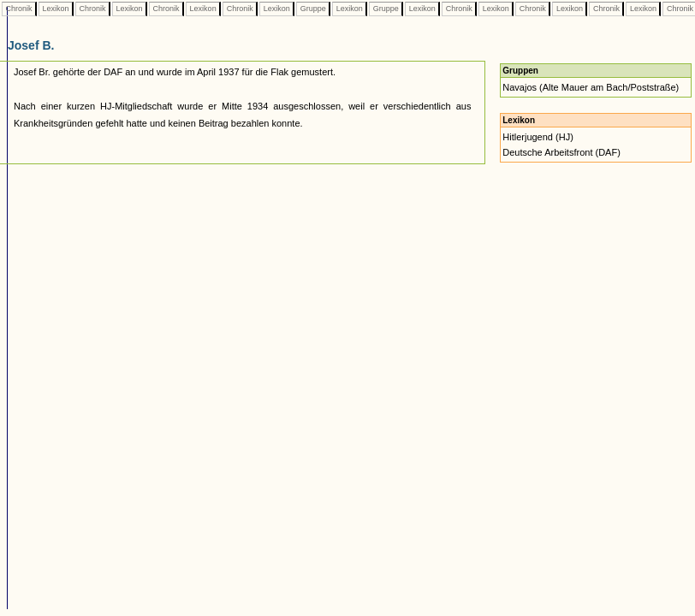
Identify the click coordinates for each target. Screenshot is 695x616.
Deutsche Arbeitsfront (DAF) (561, 152)
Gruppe (313, 9)
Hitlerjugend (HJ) (538, 137)
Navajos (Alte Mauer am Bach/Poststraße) (591, 87)
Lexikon (56, 9)
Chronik (19, 9)
